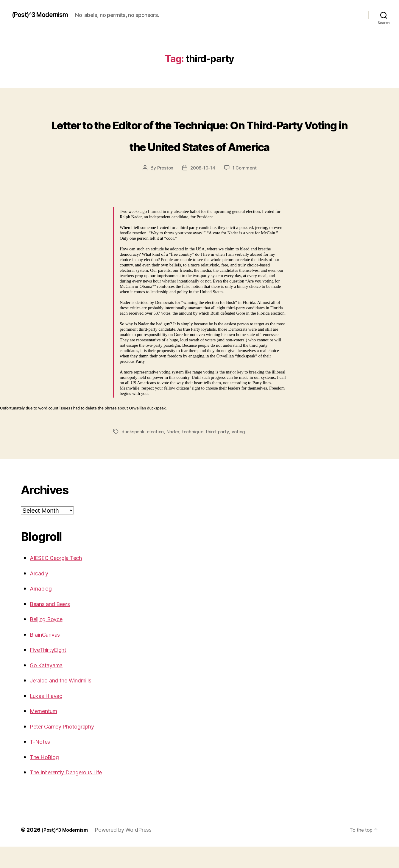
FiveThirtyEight (52, 671)
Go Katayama (49, 686)
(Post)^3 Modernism (45, 15)
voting (241, 453)
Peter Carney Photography (68, 748)
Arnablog (43, 610)
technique (195, 453)
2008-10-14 (202, 189)
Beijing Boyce (49, 640)
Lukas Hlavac (49, 717)
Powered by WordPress (129, 851)
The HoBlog (47, 778)
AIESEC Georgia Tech (61, 579)
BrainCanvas (48, 656)
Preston (164, 189)
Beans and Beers (54, 625)
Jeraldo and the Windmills (67, 702)
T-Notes (41, 763)
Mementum (46, 732)
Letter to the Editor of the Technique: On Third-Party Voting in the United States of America (199, 144)
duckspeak (134, 453)
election (157, 453)
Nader (175, 453)
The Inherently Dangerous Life (74, 794)
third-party (220, 453)
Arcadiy (41, 595)
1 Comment (246, 189)
